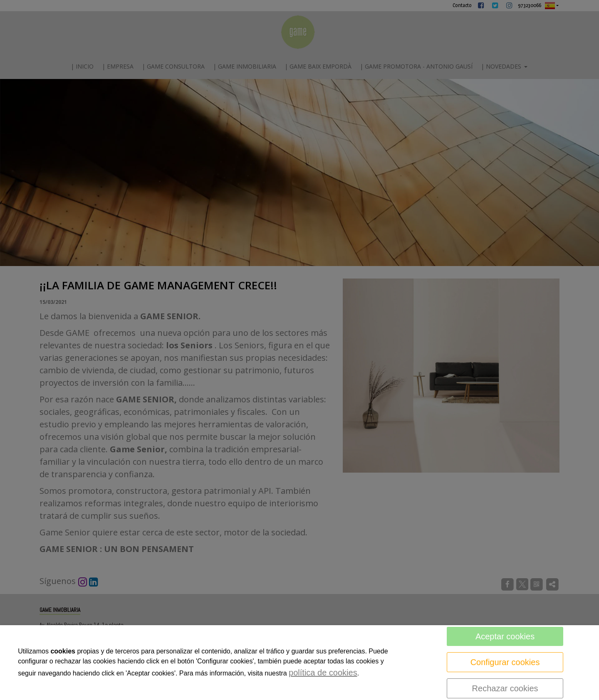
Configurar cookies (505, 662)
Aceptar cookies (505, 636)
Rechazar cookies (505, 688)
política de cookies (323, 673)
